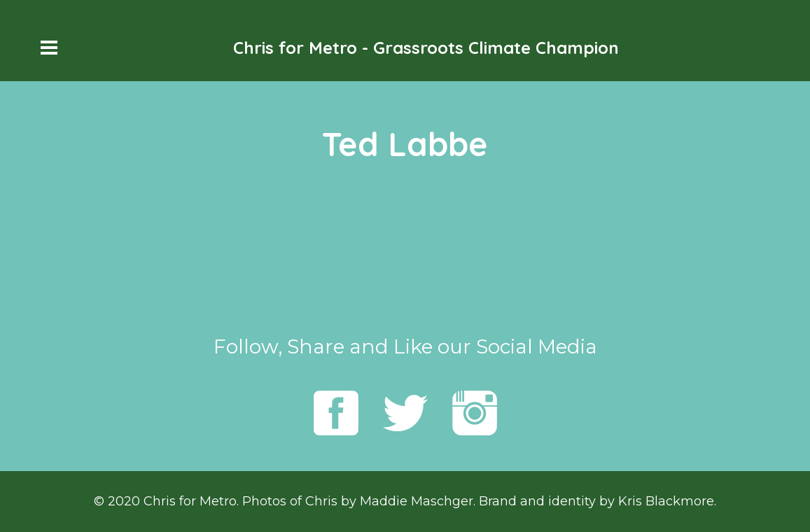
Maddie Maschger (417, 501)
